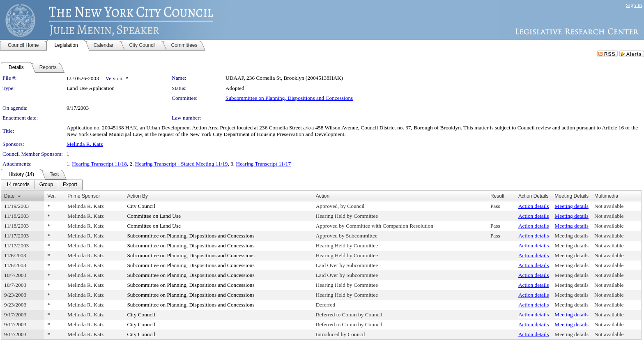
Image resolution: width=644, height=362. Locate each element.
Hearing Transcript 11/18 (99, 164)
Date (9, 196)
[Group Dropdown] (46, 185)
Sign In (634, 5)
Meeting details (572, 206)
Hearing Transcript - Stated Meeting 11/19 (182, 164)
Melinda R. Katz (85, 144)
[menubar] (42, 185)
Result (497, 196)
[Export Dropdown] (70, 185)
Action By (137, 196)
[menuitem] (18, 185)
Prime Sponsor (84, 196)
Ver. (52, 196)
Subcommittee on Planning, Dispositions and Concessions (289, 98)
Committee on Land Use (154, 216)
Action (323, 196)
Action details (534, 206)
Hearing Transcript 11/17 (264, 164)
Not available (609, 206)
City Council (141, 206)
